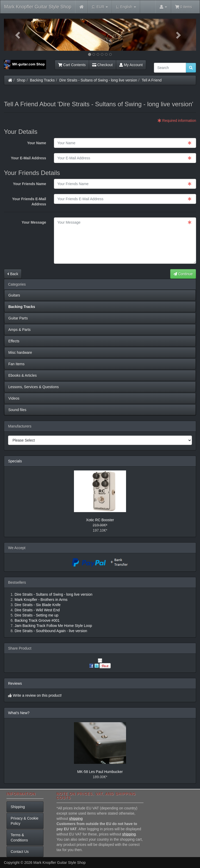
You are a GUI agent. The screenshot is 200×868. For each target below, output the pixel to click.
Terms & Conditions (19, 838)
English (126, 7)
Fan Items (16, 364)
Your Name (37, 143)
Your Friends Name (30, 184)
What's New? (19, 713)
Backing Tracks (42, 80)
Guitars (14, 295)
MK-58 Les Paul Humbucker (100, 772)
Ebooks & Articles (23, 375)
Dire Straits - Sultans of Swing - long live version (98, 80)
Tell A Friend (152, 80)
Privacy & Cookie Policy (25, 821)
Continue (183, 274)
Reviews (15, 683)
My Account (131, 65)
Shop (21, 80)
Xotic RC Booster (100, 520)
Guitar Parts (18, 318)
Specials (15, 461)
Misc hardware (20, 353)
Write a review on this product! (37, 695)
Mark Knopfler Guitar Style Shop (38, 7)
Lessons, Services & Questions (34, 387)
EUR (100, 7)
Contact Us (20, 852)
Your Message (34, 222)
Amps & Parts (20, 330)
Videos (14, 398)
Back (13, 274)
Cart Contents (72, 65)
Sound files (17, 410)
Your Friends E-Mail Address (29, 202)
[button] (18, 35)
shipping (76, 819)
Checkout (102, 65)
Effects (14, 341)
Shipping (18, 807)
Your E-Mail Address (29, 158)
